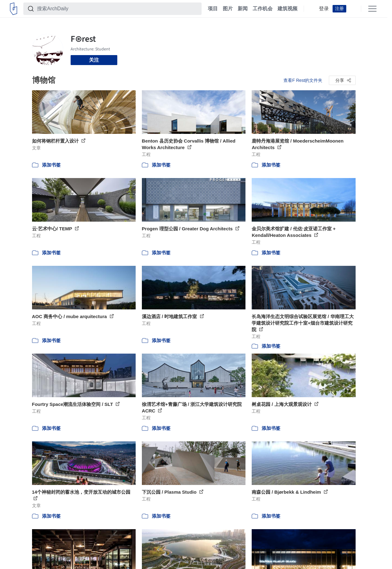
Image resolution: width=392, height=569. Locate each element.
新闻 (243, 9)
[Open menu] (372, 9)
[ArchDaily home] (14, 9)
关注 (94, 60)
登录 (324, 9)
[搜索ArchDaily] (117, 9)
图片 (228, 9)
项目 (213, 9)
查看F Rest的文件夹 (303, 80)
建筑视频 (287, 9)
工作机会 (263, 9)
